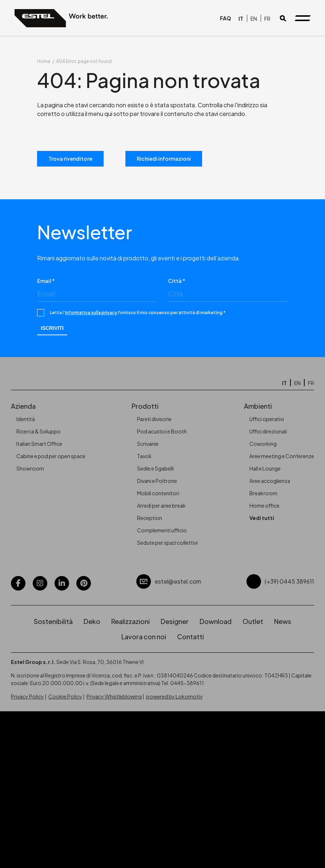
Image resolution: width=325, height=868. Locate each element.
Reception (150, 518)
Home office (264, 505)
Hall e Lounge (265, 468)
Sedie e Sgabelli (155, 468)
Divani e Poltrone (157, 481)
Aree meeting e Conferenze (282, 456)
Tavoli (144, 456)
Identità (26, 419)
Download (216, 621)
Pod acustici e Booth (162, 431)
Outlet (253, 621)
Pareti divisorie (154, 419)
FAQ (226, 18)
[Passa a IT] (241, 18)
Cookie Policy (65, 696)
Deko (92, 621)
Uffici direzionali (268, 431)
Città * (177, 281)
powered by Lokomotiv (174, 696)
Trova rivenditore (70, 159)
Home (44, 61)
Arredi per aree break (161, 505)
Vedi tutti (262, 518)
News (283, 621)
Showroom (30, 468)
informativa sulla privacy (91, 313)
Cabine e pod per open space (51, 456)
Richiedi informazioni (164, 159)
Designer (175, 621)
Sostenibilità (53, 621)
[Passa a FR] (267, 18)
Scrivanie (148, 444)
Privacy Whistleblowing (114, 696)
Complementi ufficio (162, 530)
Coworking (263, 444)
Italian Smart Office (39, 444)
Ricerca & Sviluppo (39, 431)
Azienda (23, 406)
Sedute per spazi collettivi (167, 543)
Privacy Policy (27, 696)
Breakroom (263, 493)
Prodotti (145, 406)
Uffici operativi (267, 419)
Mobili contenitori (158, 493)
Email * (46, 281)
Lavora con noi (144, 637)
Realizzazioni (131, 621)
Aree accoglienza (270, 481)
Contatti (190, 637)
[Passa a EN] (254, 18)
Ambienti (258, 406)
